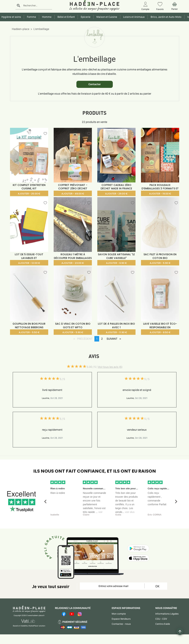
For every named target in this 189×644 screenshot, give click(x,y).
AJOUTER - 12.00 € (29, 263)
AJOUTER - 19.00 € (160, 194)
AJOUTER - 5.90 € (160, 263)
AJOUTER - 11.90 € (116, 332)
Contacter (95, 84)
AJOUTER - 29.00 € (116, 194)
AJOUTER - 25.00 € (29, 194)
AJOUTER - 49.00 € (73, 194)
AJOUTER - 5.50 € (29, 332)
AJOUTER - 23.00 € (73, 263)
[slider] (77, 366)
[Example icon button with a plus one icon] (180, 631)
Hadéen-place (21, 29)
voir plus (130, 512)
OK (157, 586)
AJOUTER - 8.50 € (160, 332)
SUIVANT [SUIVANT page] (115, 339)
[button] (45, 502)
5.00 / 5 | (105, 367)
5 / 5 (62, 379)
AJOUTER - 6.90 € (116, 263)
